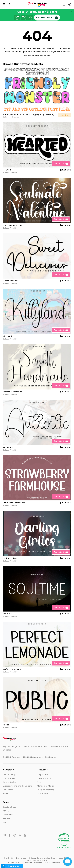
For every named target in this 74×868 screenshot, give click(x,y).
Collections (8, 790)
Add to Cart (59, 164)
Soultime (7, 614)
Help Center (43, 775)
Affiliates (7, 811)
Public (6, 725)
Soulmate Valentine (12, 225)
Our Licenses (9, 778)
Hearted (7, 170)
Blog (39, 782)
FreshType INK (11, 172)
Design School (44, 778)
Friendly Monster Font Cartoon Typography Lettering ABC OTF (30, 114)
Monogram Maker (45, 786)
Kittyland (7, 336)
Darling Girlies (10, 558)
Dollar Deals (9, 814)
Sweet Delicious (11, 281)
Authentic (8, 447)
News (6, 794)
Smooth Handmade (12, 392)
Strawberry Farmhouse (14, 503)
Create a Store (9, 807)
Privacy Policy (9, 782)
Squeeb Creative (12, 117)
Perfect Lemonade (12, 669)
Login (6, 822)
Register (7, 818)
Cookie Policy (9, 775)
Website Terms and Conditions (18, 786)
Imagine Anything (46, 790)
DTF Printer (42, 794)
